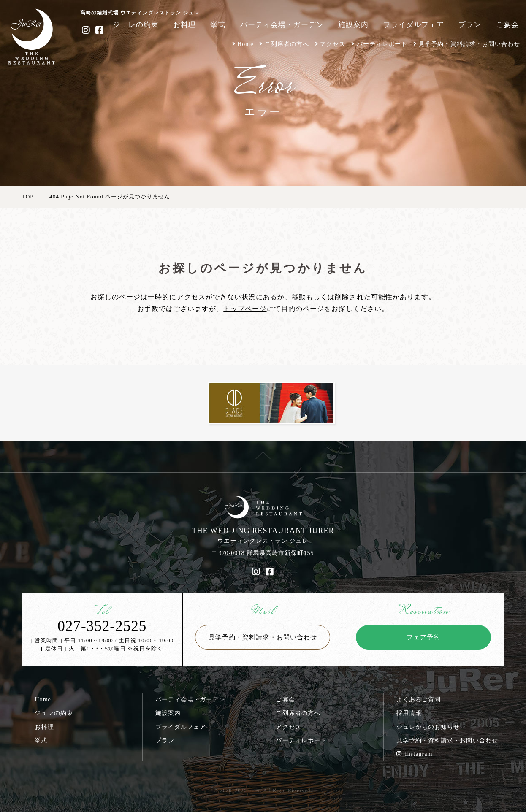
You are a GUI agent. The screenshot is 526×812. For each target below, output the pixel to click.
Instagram (415, 754)
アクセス (333, 44)
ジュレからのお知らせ (428, 727)
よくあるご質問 (419, 699)
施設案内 (353, 25)
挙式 (218, 25)
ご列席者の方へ (287, 44)
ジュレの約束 (136, 25)
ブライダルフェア (414, 25)
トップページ (245, 309)
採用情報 (409, 713)
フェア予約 (423, 637)
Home (245, 44)
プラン (470, 25)
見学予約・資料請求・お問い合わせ (469, 44)
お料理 (184, 25)
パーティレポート (382, 44)
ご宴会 (507, 25)
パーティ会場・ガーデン (282, 25)
